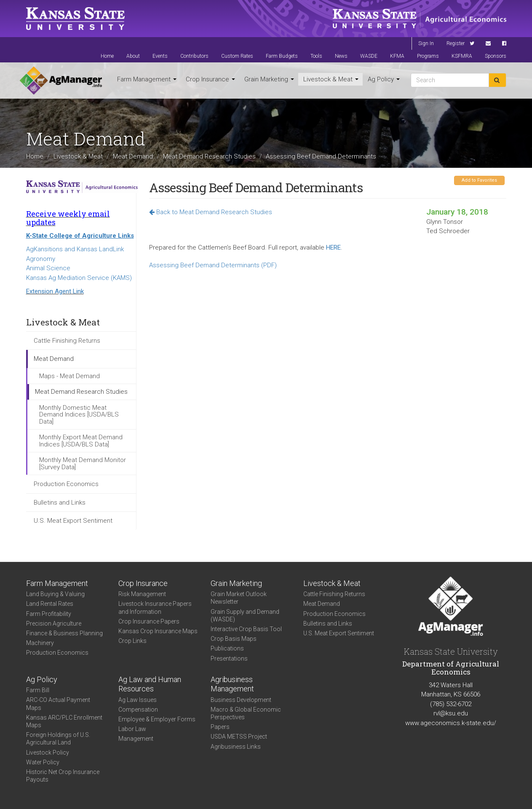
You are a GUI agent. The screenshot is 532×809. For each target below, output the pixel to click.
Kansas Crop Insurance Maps (158, 631)
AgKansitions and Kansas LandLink (75, 249)
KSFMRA (462, 56)
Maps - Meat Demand (70, 376)
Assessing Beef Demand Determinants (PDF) (213, 265)
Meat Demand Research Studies (209, 156)
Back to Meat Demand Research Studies (211, 212)
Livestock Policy (48, 753)
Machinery (40, 643)
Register (456, 43)
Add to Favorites (479, 180)
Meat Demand (133, 156)
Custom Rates (237, 56)
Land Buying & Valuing (55, 594)
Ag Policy (384, 79)
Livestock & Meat (331, 79)
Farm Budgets (282, 56)
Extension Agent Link (55, 291)
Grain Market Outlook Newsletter (239, 598)
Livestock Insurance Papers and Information (155, 607)
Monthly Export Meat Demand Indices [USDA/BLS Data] (81, 441)
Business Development (241, 700)
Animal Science (48, 268)
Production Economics (66, 484)
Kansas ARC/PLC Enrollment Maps (64, 721)
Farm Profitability (49, 614)
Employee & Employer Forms (157, 719)
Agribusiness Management (232, 684)
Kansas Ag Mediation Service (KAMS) (79, 278)
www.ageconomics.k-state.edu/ (451, 723)
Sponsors (496, 56)
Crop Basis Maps (234, 639)
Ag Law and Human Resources (150, 684)
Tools (316, 56)
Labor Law (132, 729)
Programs (428, 56)
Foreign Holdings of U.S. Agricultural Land (58, 739)
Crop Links (132, 641)
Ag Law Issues (138, 700)
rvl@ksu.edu (451, 713)
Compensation (138, 710)
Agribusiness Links (236, 747)
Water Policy (43, 762)
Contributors (194, 56)
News (341, 56)
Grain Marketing (269, 79)
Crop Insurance (210, 79)
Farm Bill (38, 690)
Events (160, 56)
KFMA (397, 56)
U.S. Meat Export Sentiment (73, 521)
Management (136, 739)
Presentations (229, 658)
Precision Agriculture (54, 624)
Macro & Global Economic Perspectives (246, 713)
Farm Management (147, 79)
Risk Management (142, 594)
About (133, 56)
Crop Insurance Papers (149, 621)
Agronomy (41, 259)
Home (107, 56)
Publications (227, 648)
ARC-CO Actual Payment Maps (58, 704)
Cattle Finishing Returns (67, 341)
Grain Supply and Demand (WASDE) (245, 615)
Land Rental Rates (50, 604)
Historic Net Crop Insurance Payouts (63, 776)
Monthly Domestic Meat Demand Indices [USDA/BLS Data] (79, 415)
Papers (220, 727)
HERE (333, 247)
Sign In (426, 43)
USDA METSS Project (239, 736)
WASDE (369, 56)
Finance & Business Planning (64, 633)
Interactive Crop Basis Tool (246, 629)
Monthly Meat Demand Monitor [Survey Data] (83, 464)
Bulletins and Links (60, 503)
